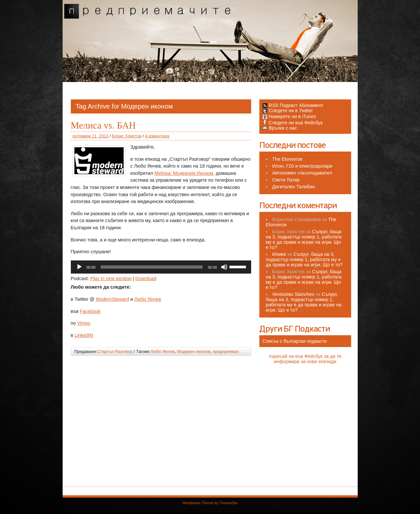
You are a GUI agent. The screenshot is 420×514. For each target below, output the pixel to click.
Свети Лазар (286, 180)
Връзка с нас (280, 128)
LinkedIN (84, 335)
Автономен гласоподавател (302, 173)
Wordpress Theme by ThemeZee (210, 503)
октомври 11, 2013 (90, 136)
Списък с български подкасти (295, 341)
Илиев (279, 254)
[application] (161, 267)
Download (146, 278)
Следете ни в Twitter (288, 111)
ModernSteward (112, 299)
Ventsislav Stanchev (293, 294)
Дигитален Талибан (293, 187)
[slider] (152, 267)
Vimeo (84, 323)
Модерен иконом (194, 351)
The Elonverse (287, 159)
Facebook (90, 311)
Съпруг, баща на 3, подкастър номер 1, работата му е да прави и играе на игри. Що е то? (304, 239)
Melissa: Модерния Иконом (184, 173)
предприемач (226, 351)
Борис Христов (127, 136)
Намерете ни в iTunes (290, 116)
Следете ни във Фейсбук (293, 123)
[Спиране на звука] (224, 267)
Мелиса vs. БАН (103, 125)
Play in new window (111, 278)
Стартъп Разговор (115, 351)
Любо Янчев (148, 299)
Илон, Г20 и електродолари (302, 166)
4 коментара (157, 136)
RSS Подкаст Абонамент (296, 105)
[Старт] (79, 267)
